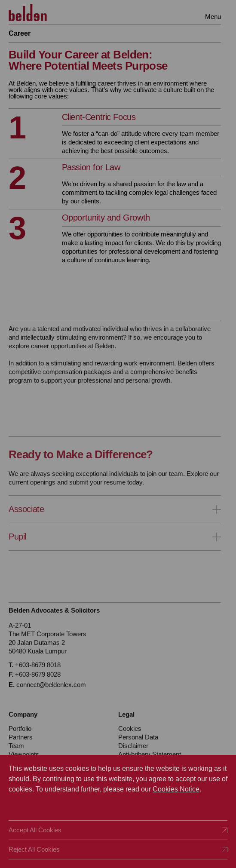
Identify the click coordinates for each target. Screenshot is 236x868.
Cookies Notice (176, 789)
